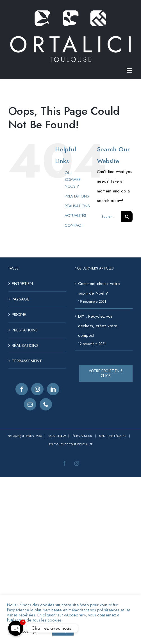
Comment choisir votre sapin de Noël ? (99, 288)
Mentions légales (113, 436)
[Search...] (109, 217)
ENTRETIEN (22, 284)
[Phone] (46, 404)
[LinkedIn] (53, 389)
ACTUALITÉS (75, 216)
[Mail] (30, 404)
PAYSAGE (21, 299)
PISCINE (19, 315)
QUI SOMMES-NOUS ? (73, 179)
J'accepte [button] (63, 631)
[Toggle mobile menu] (130, 70)
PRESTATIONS (77, 196)
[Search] (127, 217)
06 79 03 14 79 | (61, 436)
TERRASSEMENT (27, 361)
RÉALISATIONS (77, 206)
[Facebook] (22, 389)
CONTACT (74, 225)
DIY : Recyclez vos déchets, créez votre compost (98, 326)
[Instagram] (37, 389)
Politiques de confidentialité (71, 444)
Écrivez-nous (82, 436)
